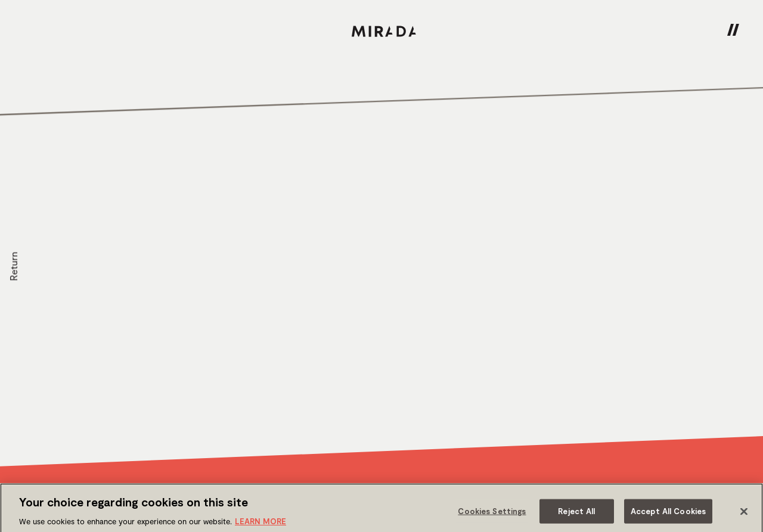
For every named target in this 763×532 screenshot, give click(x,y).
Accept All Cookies (668, 514)
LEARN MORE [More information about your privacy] (260, 525)
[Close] (744, 515)
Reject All (576, 514)
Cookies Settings (492, 514)
